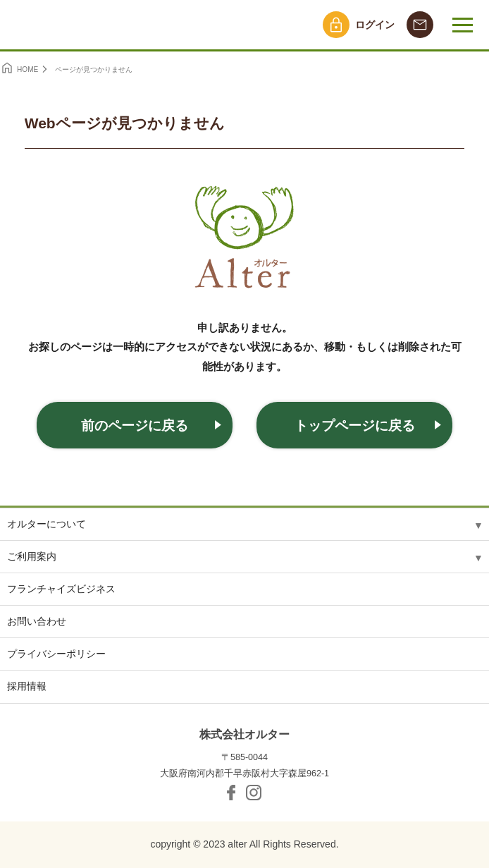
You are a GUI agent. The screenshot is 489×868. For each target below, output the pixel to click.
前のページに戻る (135, 426)
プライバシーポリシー (56, 654)
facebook (231, 793)
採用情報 (27, 686)
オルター (69, 25)
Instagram (254, 793)
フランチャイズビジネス (61, 589)
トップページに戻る (355, 426)
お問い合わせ (37, 621)
